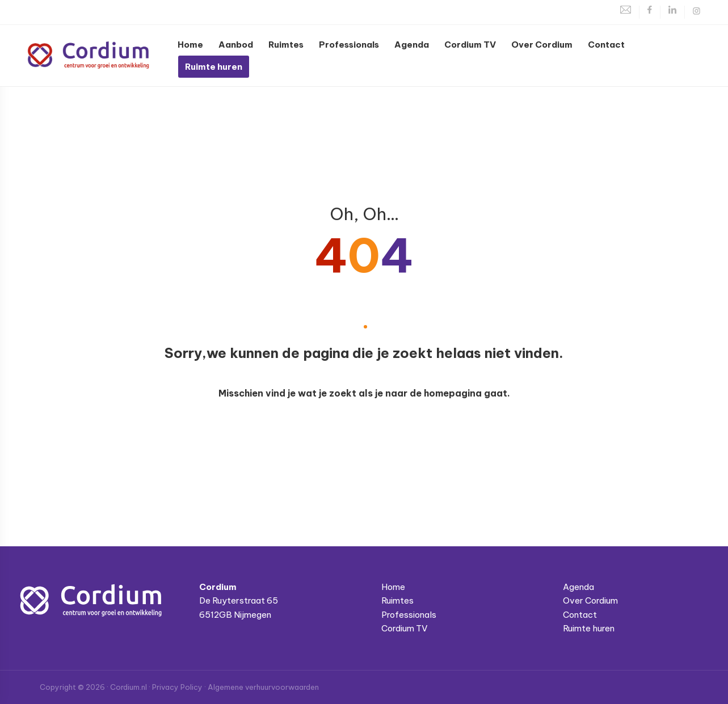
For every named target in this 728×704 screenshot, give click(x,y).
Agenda (578, 587)
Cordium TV (405, 628)
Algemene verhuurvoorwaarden (263, 687)
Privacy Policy (177, 687)
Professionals (409, 615)
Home (393, 587)
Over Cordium (590, 600)
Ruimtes (397, 600)
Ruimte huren (589, 628)
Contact (580, 615)
